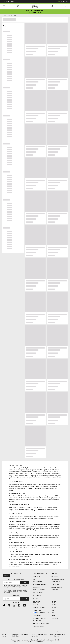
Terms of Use (18, 589)
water (39, 525)
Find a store (16, 596)
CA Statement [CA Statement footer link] (37, 621)
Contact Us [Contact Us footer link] (36, 576)
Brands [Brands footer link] (54, 605)
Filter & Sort (13, 25)
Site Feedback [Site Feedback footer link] (37, 595)
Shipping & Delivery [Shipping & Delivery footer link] (39, 587)
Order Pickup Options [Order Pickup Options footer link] (39, 590)
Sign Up (6, 576)
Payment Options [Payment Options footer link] (38, 593)
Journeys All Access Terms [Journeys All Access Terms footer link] (41, 624)
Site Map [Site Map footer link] (36, 598)
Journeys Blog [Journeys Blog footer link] (56, 582)
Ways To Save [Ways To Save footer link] (55, 585)
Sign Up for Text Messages (16, 580)
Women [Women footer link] (54, 607)
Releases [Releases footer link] (55, 618)
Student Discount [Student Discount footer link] (57, 587)
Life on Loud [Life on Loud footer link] (55, 576)
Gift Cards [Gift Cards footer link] (55, 590)
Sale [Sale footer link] (54, 616)
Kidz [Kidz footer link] (53, 613)
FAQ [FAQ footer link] (34, 579)
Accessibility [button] (62, 2)
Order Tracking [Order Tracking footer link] (38, 582)
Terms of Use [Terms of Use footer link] (37, 616)
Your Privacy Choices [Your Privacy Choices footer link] (41, 613)
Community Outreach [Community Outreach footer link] (39, 607)
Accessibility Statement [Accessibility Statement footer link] (40, 618)
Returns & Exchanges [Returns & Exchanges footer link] (39, 585)
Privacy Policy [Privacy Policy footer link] (37, 610)
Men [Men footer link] (53, 610)
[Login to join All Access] (35, 11)
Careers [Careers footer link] (36, 605)
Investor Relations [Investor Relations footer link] (39, 626)
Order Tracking (8, 2)
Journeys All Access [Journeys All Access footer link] (58, 579)
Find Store (24, 599)
